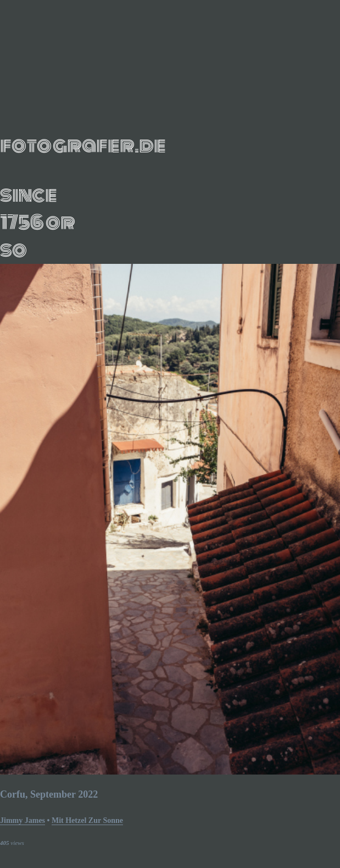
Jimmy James (23, 820)
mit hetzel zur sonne (87, 820)
